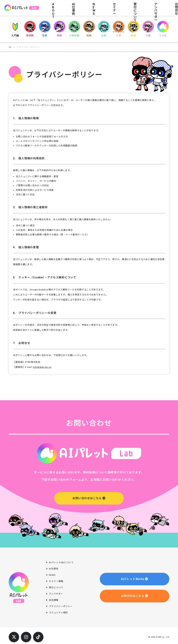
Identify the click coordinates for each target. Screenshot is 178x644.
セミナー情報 (57, 613)
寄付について (102, 9)
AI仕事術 (61, 9)
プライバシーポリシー (62, 638)
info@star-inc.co (49, 395)
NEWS (74, 9)
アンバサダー (121, 9)
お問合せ (137, 9)
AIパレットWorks (135, 611)
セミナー (86, 9)
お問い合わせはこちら (89, 530)
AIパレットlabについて (62, 595)
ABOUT (49, 9)
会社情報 (54, 632)
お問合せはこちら (134, 628)
